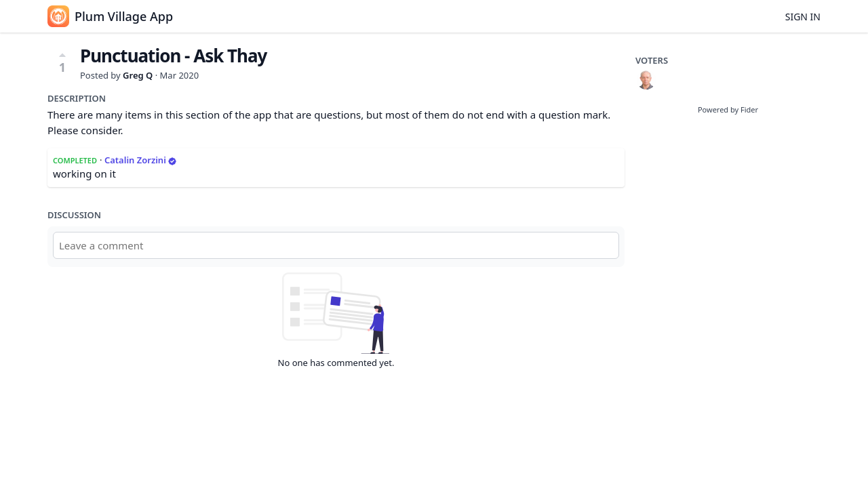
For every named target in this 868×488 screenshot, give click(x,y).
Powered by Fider (728, 109)
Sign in (803, 17)
